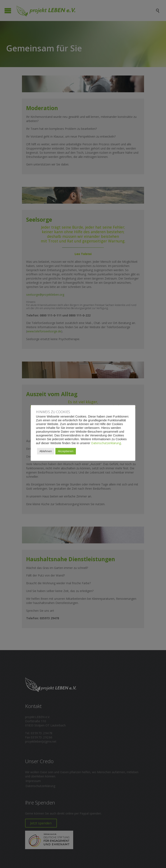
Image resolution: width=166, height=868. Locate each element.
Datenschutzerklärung (106, 443)
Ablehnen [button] (46, 451)
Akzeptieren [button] (66, 451)
